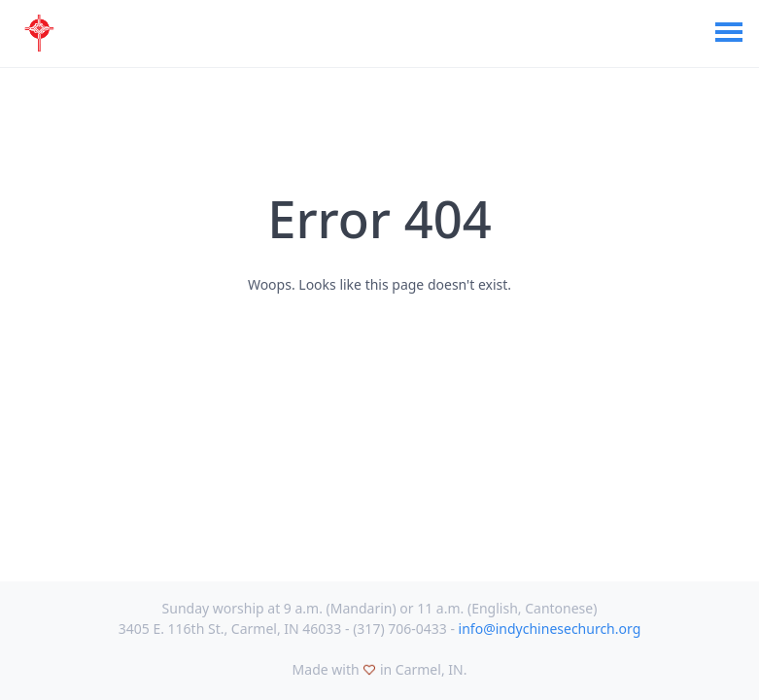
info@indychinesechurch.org (550, 629)
